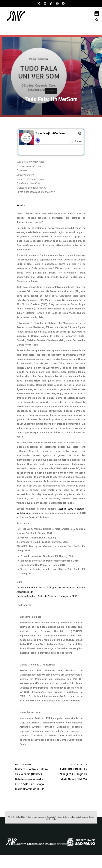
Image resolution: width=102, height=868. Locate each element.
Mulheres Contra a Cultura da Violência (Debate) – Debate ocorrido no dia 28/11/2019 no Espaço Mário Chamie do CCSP (33, 777)
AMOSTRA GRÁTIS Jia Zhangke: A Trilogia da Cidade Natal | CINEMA (69, 772)
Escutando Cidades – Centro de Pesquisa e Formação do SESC (47, 596)
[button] (97, 14)
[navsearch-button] (97, 20)
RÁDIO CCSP (51, 91)
